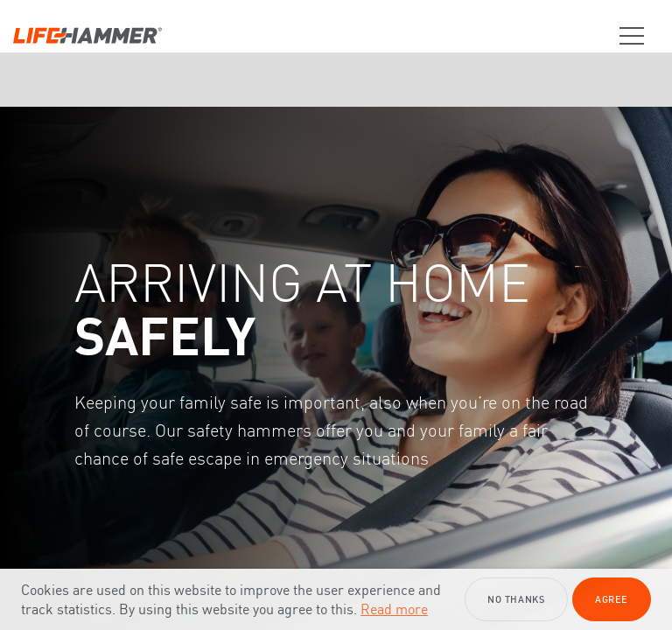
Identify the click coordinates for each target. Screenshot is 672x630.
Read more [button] (394, 609)
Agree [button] (612, 599)
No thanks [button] (516, 599)
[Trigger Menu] (625, 36)
